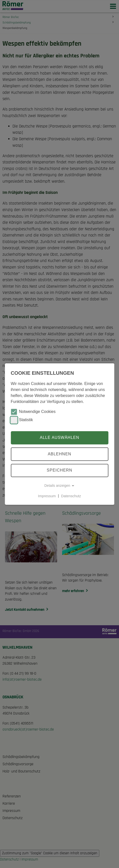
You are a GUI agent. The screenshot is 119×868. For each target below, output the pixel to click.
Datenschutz (71, 496)
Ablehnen (59, 454)
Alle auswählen (59, 438)
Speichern (59, 470)
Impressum (47, 496)
